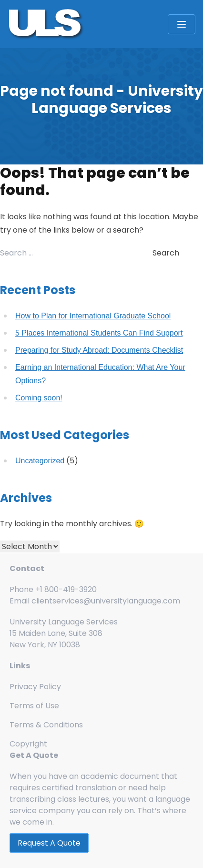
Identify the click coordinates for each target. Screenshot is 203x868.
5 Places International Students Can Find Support (99, 333)
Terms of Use (34, 706)
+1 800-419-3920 (66, 589)
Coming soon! (39, 398)
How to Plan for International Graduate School (93, 316)
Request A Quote (49, 843)
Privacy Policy (35, 687)
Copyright (28, 744)
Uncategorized (40, 461)
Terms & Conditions (46, 725)
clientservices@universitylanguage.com (106, 601)
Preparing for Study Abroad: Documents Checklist (99, 350)
